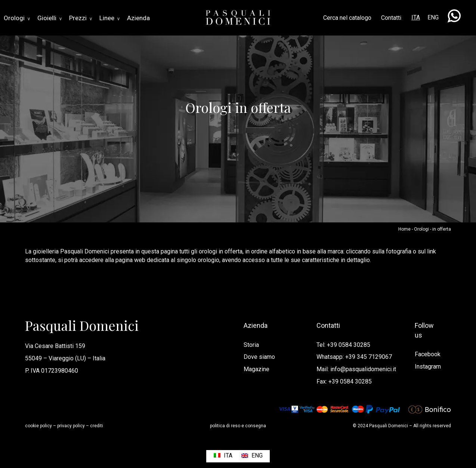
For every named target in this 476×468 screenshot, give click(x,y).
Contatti (391, 18)
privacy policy (71, 426)
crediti (97, 426)
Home (404, 229)
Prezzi (81, 18)
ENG (433, 17)
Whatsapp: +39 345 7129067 (354, 357)
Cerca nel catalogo (347, 18)
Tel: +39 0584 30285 (343, 345)
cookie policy (38, 426)
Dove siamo (259, 357)
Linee (109, 18)
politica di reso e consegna (238, 426)
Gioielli (50, 18)
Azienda (138, 18)
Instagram (428, 367)
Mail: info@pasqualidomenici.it (356, 369)
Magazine (256, 369)
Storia (251, 345)
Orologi (17, 18)
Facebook (428, 354)
